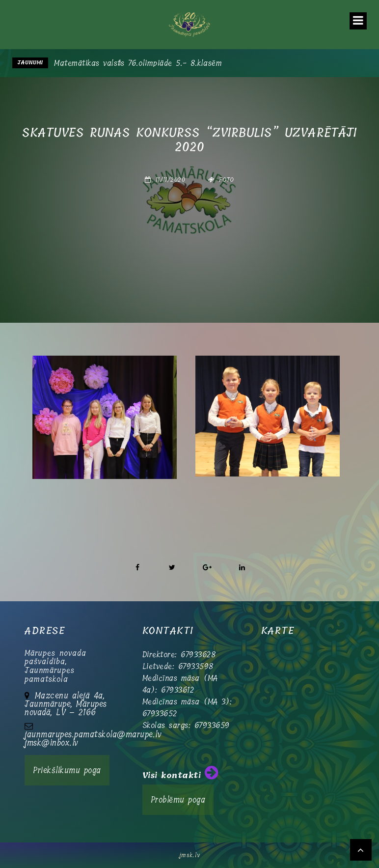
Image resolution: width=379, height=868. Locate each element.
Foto (227, 180)
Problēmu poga (178, 800)
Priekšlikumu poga (67, 770)
